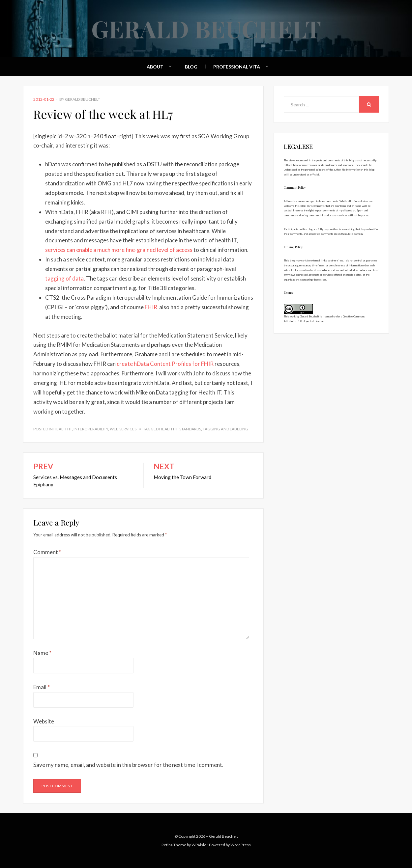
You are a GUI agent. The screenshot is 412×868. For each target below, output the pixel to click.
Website (44, 721)
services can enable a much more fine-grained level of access (119, 250)
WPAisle (199, 845)
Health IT (63, 429)
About (155, 67)
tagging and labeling (225, 429)
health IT (168, 429)
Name (42, 653)
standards (190, 429)
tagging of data (64, 278)
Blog (191, 67)
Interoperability (91, 429)
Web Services (123, 429)
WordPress (241, 845)
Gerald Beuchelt (206, 28)
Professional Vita (237, 67)
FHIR (151, 307)
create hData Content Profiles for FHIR (166, 364)
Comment (47, 552)
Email (42, 687)
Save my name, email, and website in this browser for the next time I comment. (128, 765)
